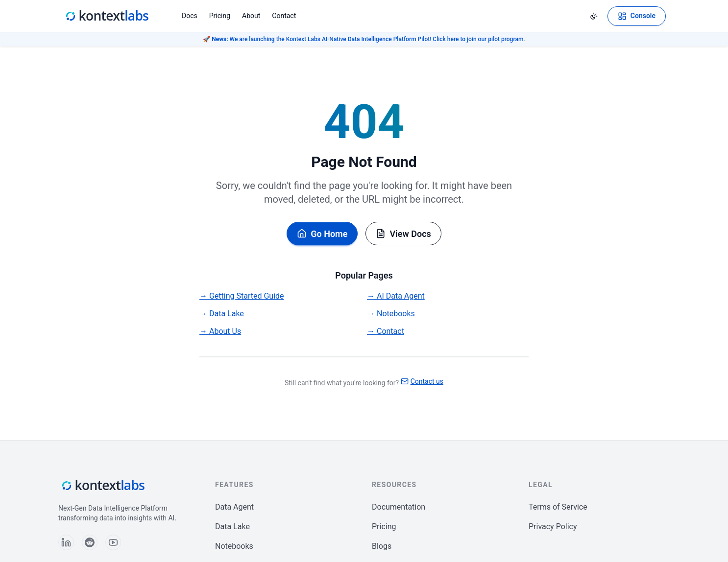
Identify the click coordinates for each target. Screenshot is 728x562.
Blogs (382, 546)
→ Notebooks (391, 314)
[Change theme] (594, 16)
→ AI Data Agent (396, 296)
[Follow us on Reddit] (90, 542)
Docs (190, 16)
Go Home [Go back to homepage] (322, 234)
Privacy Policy (553, 527)
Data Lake (232, 527)
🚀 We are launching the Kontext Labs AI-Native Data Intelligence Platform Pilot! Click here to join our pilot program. (364, 39)
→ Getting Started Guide (242, 296)
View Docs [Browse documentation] (403, 234)
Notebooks (234, 546)
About (251, 16)
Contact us (422, 381)
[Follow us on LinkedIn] (66, 542)
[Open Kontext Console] (637, 16)
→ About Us (220, 331)
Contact (284, 16)
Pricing (220, 16)
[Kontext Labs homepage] (106, 16)
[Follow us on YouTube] (113, 542)
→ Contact (386, 331)
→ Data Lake (222, 314)
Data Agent (234, 507)
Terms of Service (558, 507)
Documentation (399, 507)
